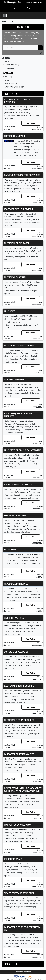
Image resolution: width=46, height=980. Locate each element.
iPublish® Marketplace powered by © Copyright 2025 (23, 976)
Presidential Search (15, 136)
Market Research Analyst (18, 825)
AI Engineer (10, 550)
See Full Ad (31, 123)
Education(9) (10, 68)
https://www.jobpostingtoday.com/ (19, 325)
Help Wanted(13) (12, 65)
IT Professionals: (13, 859)
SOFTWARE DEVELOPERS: (16, 652)
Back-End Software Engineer (20, 686)
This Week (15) (11, 84)
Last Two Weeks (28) (14, 87)
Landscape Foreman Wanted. (19, 754)
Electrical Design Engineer (19, 720)
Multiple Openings (14, 380)
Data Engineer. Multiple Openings (22, 175)
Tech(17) (8, 61)
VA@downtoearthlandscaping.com (18, 771)
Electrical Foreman (15, 277)
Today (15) (10, 80)
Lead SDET (9, 311)
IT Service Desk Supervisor (18, 209)
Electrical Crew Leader (17, 243)
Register (30, 7)
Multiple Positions (14, 618)
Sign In (15, 7)
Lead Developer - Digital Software (22, 450)
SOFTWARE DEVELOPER (15, 516)
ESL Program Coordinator (18, 484)
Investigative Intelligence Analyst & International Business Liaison (23, 789)
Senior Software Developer (19, 893)
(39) (6, 58)
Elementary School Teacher (19, 345)
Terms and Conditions (23, 972)
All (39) (8, 77)
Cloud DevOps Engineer (17, 584)
